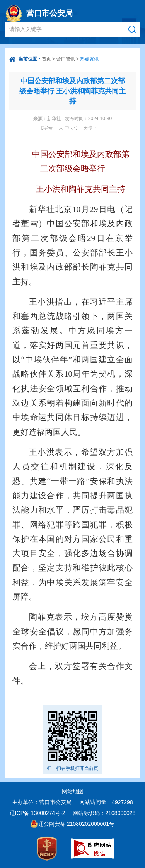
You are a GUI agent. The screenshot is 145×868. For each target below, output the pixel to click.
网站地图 (73, 791)
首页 (46, 59)
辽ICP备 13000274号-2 (38, 813)
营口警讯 (66, 59)
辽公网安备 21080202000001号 (76, 824)
